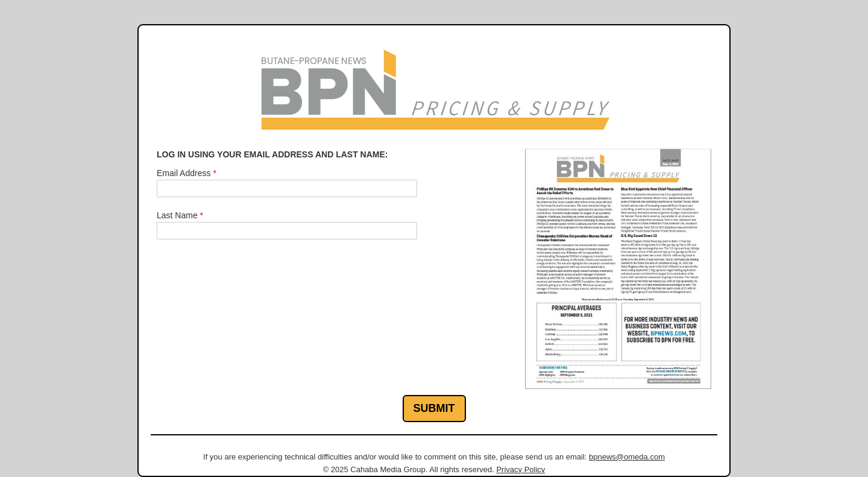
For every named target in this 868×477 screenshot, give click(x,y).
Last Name (180, 215)
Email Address (187, 173)
